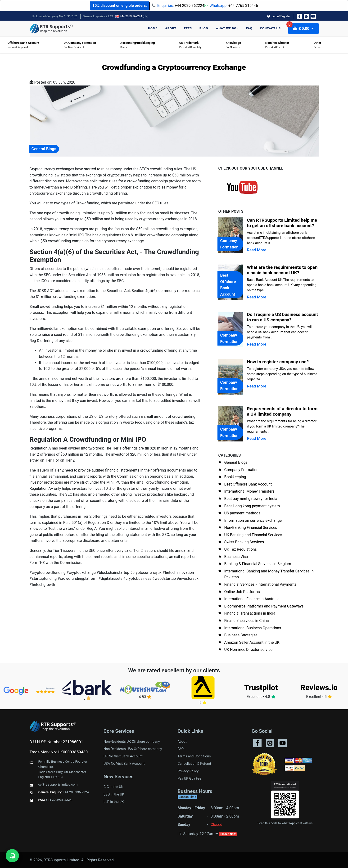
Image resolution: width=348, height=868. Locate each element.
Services (319, 45)
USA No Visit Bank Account (124, 764)
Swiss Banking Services (244, 542)
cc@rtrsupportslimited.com (58, 784)
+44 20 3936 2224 (76, 792)
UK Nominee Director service (249, 650)
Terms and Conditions (194, 756)
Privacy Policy (188, 771)
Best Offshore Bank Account (248, 484)
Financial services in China (247, 621)
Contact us (271, 28)
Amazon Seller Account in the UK (252, 642)
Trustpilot (261, 688)
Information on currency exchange (253, 520)
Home (153, 28)
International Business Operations (253, 628)
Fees (188, 28)
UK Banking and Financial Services (253, 535)
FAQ (249, 28)
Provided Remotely (190, 45)
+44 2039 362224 (189, 6)
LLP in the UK (114, 802)
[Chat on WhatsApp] (12, 856)
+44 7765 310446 (243, 6)
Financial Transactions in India (250, 613)
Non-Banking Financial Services (251, 528)
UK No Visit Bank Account (123, 756)
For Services (233, 45)
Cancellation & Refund (194, 764)
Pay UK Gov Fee (190, 779)
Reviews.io (319, 688)
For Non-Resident (80, 45)
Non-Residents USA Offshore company (133, 749)
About (171, 28)
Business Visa (236, 557)
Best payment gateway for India (251, 499)
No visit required (23, 45)
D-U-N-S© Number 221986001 (56, 742)
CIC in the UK (113, 787)
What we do (226, 28)
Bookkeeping (235, 477)
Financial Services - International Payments (260, 584)
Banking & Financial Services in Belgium (258, 564)
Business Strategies (241, 635)
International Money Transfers (249, 491)
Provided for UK (277, 45)
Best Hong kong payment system (252, 506)
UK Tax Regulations (241, 549)
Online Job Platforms (242, 592)
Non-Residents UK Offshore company (132, 742)
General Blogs (236, 462)
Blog (204, 28)
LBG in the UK (114, 794)
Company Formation (242, 470)
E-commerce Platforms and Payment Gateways (264, 606)
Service (138, 45)
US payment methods (242, 513)
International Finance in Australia (252, 599)
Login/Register (279, 16)
